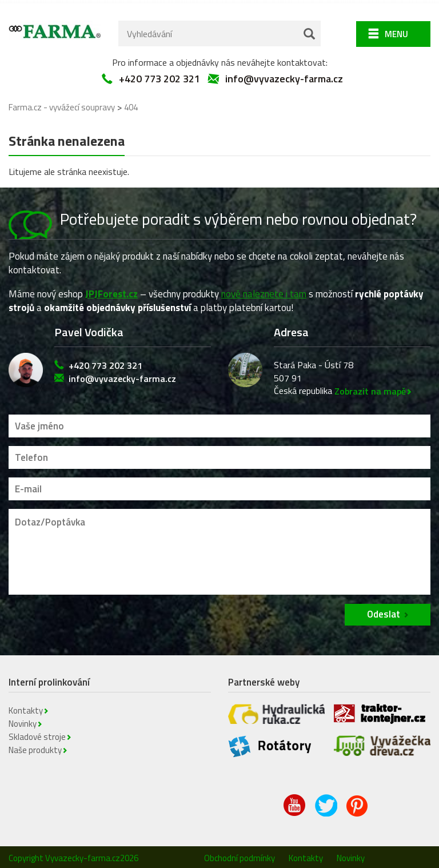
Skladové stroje (37, 733)
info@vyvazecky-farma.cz (284, 75)
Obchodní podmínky (240, 855)
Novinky (23, 720)
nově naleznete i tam (264, 290)
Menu (396, 31)
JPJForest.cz (111, 290)
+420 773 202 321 (159, 75)
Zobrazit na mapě (370, 388)
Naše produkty (35, 746)
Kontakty (26, 707)
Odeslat (384, 611)
